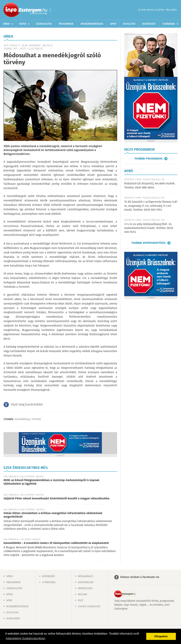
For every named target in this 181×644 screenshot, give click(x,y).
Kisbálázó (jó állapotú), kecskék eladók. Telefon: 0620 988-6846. (150, 186)
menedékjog (22, 419)
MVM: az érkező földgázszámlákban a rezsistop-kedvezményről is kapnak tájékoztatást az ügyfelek (51, 482)
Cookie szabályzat (89, 607)
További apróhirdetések (148, 243)
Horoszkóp (13, 619)
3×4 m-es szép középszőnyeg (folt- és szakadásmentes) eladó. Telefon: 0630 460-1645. (149, 228)
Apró (113, 24)
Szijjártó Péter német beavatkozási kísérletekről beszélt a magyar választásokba (57, 499)
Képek (23, 24)
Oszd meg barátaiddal (27, 405)
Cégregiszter (44, 24)
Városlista (50, 10)
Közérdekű (149, 24)
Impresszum (85, 588)
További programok (148, 159)
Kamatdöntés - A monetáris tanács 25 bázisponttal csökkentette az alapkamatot (56, 543)
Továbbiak (169, 24)
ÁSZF (81, 601)
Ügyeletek (129, 24)
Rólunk (83, 594)
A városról (49, 582)
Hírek (7, 24)
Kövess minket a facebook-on (140, 577)
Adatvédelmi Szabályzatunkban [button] (25, 638)
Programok (66, 24)
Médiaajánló (86, 576)
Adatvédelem (86, 582)
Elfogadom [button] (161, 636)
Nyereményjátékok (92, 24)
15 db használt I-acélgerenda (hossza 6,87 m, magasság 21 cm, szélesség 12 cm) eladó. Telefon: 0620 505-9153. (151, 206)
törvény (36, 419)
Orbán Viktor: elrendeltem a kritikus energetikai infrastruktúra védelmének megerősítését (53, 515)
